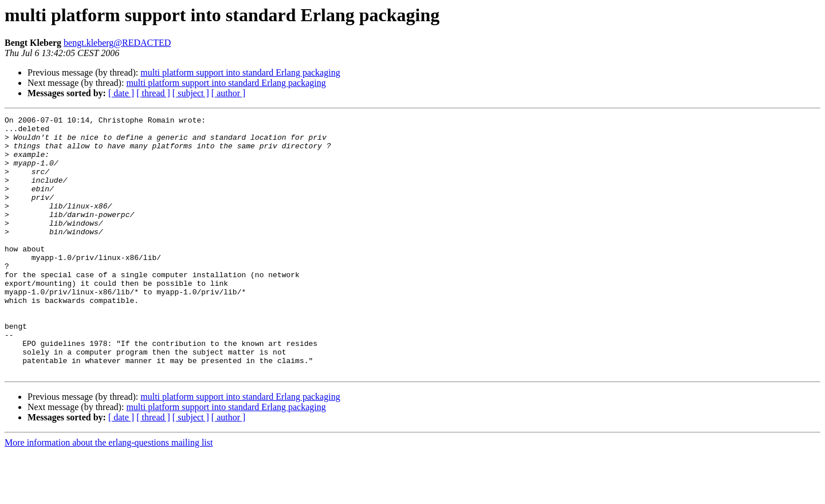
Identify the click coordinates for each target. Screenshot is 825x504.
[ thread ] (153, 93)
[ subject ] (191, 93)
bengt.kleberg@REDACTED (117, 43)
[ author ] (229, 93)
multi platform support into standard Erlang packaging (240, 72)
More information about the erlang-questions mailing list (109, 494)
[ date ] (121, 93)
